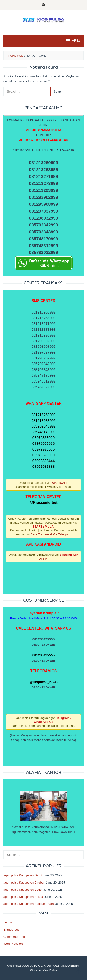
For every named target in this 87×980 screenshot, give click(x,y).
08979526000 (43, 455)
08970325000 (43, 438)
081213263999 (43, 421)
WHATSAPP (60, 483)
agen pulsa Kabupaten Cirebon (24, 882)
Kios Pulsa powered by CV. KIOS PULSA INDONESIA (43, 966)
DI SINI (44, 559)
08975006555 (43, 444)
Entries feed (11, 930)
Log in (8, 922)
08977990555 (43, 449)
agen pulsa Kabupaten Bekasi (24, 897)
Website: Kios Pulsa (43, 970)
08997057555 (43, 467)
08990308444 (43, 461)
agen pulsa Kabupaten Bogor (23, 890)
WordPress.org (13, 944)
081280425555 (43, 655)
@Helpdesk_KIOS (43, 682)
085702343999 (43, 426)
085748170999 (43, 432)
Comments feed (14, 937)
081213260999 (43, 415)
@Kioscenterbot (43, 502)
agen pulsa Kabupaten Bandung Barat (29, 904)
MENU (72, 41)
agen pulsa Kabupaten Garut (23, 875)
